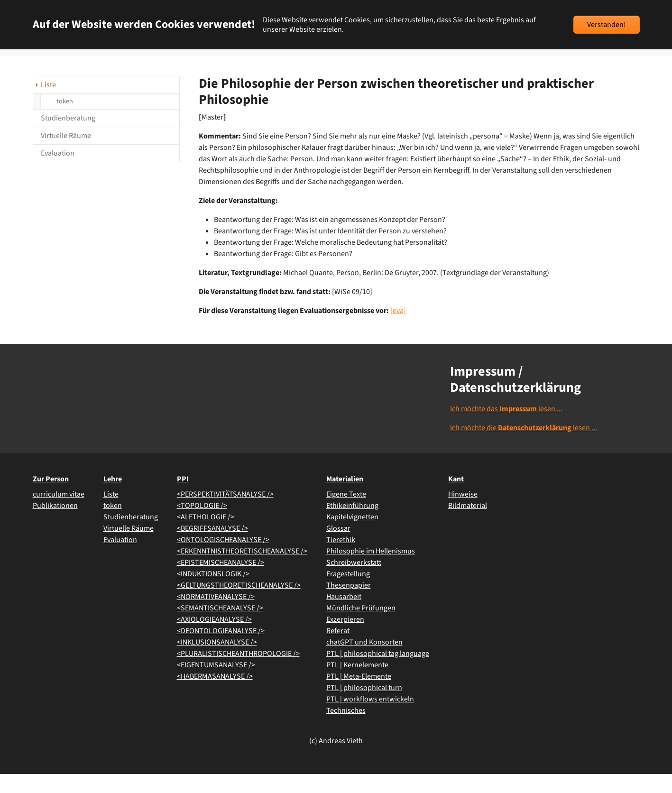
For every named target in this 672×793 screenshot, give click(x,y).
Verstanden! (607, 25)
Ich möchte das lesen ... (506, 428)
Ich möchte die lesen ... (524, 447)
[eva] (398, 330)
